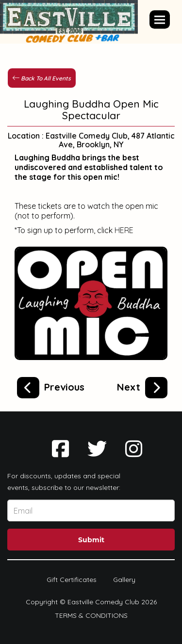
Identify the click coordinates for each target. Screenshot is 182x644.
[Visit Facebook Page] (60, 449)
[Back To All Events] (42, 78)
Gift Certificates (72, 580)
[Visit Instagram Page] (134, 449)
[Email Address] (91, 510)
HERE (124, 230)
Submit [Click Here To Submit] (91, 540)
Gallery (124, 580)
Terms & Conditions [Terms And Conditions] (91, 615)
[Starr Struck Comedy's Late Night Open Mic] (51, 386)
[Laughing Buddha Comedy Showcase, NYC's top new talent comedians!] (142, 386)
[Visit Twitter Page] (97, 449)
